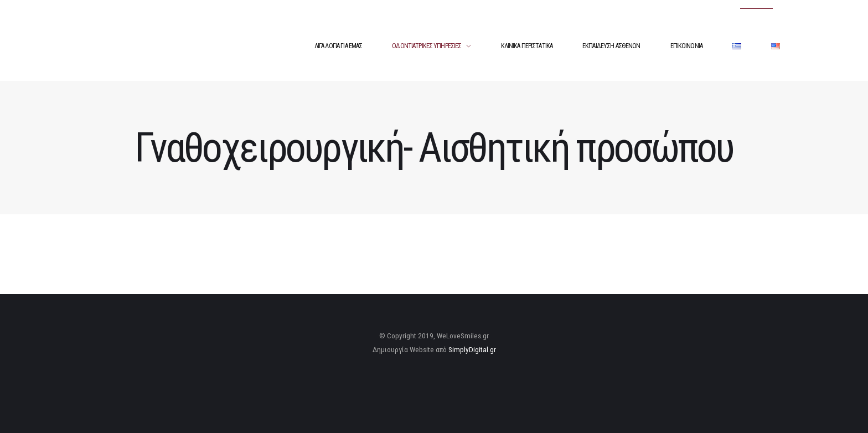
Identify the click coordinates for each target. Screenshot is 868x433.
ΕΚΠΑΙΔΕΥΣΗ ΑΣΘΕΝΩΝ (611, 46)
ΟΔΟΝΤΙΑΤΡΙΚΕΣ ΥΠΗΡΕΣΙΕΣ (427, 46)
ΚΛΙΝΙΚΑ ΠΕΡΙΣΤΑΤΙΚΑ (527, 46)
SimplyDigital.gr (472, 349)
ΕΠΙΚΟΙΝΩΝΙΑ (686, 46)
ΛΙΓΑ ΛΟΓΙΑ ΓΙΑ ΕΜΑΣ (339, 46)
